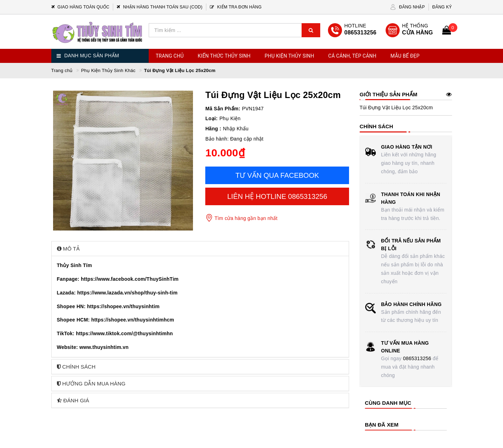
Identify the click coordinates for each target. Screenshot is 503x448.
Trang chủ (170, 56)
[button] (200, 249)
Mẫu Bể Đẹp (405, 56)
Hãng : (213, 129)
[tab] (200, 249)
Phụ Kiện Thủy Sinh (289, 56)
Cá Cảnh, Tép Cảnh (352, 56)
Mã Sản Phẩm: (223, 109)
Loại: (211, 118)
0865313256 (417, 358)
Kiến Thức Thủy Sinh (224, 56)
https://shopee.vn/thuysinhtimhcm (133, 320)
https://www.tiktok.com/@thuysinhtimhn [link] (124, 333)
